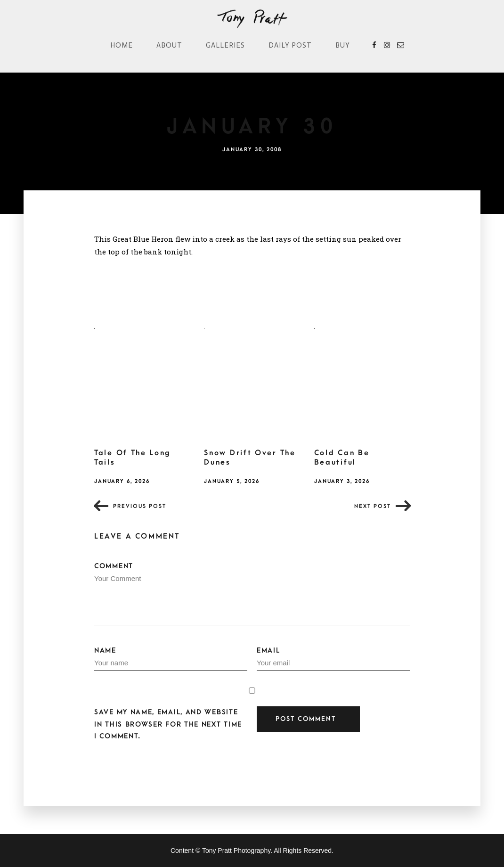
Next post (373, 506)
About (169, 45)
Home (122, 45)
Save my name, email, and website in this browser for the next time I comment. (168, 724)
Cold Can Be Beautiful (342, 458)
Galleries (225, 45)
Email (333, 659)
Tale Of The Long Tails (133, 458)
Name (171, 659)
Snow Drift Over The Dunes (250, 458)
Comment (252, 594)
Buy (343, 45)
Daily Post (290, 45)
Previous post (140, 506)
